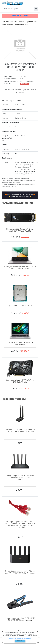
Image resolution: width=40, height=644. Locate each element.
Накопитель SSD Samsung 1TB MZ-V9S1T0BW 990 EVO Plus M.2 (20, 230)
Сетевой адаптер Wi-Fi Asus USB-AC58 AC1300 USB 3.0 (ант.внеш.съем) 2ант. (20, 431)
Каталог (13, 22)
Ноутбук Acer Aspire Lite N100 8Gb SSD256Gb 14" (20, 343)
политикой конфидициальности (20, 638)
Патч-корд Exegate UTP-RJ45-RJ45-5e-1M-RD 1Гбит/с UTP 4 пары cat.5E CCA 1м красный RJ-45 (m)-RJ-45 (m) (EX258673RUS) (20, 525)
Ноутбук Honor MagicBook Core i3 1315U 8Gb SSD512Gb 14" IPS (20, 268)
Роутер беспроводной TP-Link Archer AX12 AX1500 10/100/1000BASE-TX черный (20, 478)
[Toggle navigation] (35, 3)
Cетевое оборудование (11, 24)
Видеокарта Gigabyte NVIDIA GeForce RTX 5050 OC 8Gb (20, 381)
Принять (20, 641)
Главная (5, 22)
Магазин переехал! (20, 16)
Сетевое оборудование (27, 22)
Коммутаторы (27, 24)
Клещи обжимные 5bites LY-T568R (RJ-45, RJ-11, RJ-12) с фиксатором (20, 619)
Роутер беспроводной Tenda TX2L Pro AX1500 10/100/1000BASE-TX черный (20, 572)
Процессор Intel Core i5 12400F (20, 306)
